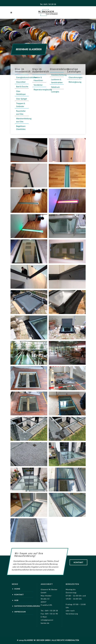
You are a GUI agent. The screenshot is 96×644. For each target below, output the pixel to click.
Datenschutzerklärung (27, 606)
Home (17, 589)
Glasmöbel (21, 82)
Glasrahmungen (75, 77)
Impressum (20, 612)
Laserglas (55, 92)
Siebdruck (55, 87)
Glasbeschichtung (59, 75)
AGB (16, 600)
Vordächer (38, 85)
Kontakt (78, 562)
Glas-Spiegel (21, 99)
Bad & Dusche (22, 86)
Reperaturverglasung (43, 89)
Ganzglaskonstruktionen (27, 77)
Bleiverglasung (75, 82)
